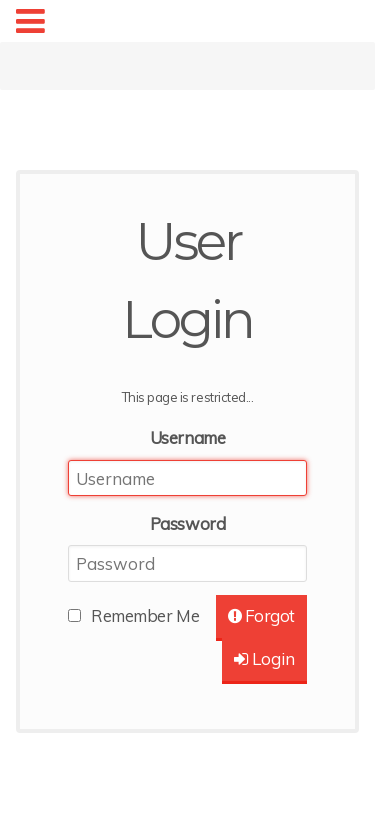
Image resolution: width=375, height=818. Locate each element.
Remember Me (145, 615)
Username (187, 437)
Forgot (261, 615)
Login (264, 658)
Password (187, 523)
